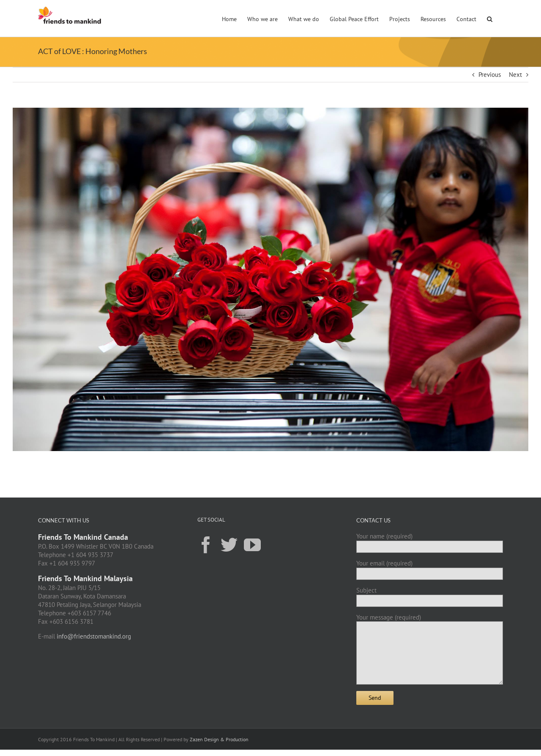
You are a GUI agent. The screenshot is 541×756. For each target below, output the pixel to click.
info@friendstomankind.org (94, 636)
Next (515, 75)
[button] (490, 18)
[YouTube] (252, 544)
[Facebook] (206, 544)
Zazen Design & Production (219, 739)
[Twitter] (229, 544)
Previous (490, 75)
